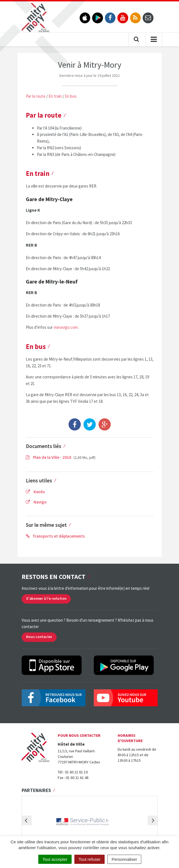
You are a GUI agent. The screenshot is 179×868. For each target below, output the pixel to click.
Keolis (35, 492)
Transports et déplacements (55, 536)
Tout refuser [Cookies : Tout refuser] (89, 859)
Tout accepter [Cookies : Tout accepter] (55, 859)
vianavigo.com (66, 327)
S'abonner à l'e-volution (46, 599)
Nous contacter (39, 637)
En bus (71, 96)
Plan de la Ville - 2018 (49, 457)
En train (55, 96)
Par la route (36, 96)
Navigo (36, 502)
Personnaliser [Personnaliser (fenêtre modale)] (124, 859)
